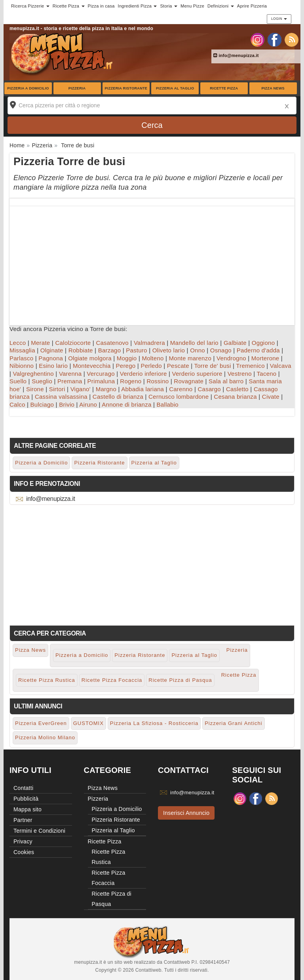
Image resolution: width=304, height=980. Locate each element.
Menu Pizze (192, 6)
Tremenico (250, 366)
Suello (18, 381)
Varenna (70, 374)
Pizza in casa (101, 6)
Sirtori (57, 389)
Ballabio (167, 404)
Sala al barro (226, 381)
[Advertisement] (152, 262)
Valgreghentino (33, 374)
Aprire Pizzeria (252, 6)
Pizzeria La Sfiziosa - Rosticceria (154, 723)
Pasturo (136, 350)
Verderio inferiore (143, 374)
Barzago (110, 350)
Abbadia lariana (142, 389)
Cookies (24, 852)
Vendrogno (231, 358)
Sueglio (42, 381)
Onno (198, 350)
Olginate (52, 350)
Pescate (178, 366)
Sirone (35, 389)
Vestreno (240, 374)
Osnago (221, 350)
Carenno (181, 389)
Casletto (237, 389)
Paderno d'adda (258, 350)
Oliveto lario (169, 350)
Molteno (153, 358)
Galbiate (235, 343)
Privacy (23, 841)
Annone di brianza (126, 404)
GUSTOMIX (88, 723)
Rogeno (131, 381)
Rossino (158, 381)
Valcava (281, 366)
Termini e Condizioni (39, 831)
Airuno (88, 404)
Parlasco (21, 358)
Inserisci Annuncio (186, 813)
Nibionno (22, 366)
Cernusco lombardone (179, 397)
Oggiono (263, 343)
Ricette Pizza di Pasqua (180, 680)
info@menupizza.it (236, 55)
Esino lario (53, 366)
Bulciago (42, 404)
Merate (40, 343)
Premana (70, 381)
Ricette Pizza (224, 88)
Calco (17, 404)
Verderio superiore (197, 374)
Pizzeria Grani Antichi (234, 723)
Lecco (18, 343)
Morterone (265, 358)
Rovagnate (189, 381)
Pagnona (51, 358)
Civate (271, 397)
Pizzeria (77, 88)
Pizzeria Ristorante (126, 88)
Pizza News (273, 88)
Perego (126, 366)
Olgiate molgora (90, 358)
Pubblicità (26, 799)
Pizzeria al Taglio (175, 88)
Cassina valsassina (61, 397)
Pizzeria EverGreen (41, 723)
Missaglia (22, 350)
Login (279, 19)
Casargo (209, 389)
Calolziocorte (73, 343)
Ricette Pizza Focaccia (112, 680)
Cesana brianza (235, 397)
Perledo (151, 366)
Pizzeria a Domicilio (28, 88)
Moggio (127, 358)
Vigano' (81, 389)
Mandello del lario (194, 343)
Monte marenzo (190, 358)
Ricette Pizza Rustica (47, 680)
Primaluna (101, 381)
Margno (106, 389)
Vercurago (101, 374)
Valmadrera (149, 343)
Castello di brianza (118, 397)
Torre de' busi (213, 366)
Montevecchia (92, 366)
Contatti (23, 788)
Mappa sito (28, 809)
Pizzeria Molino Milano (45, 737)
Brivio (67, 404)
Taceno (267, 374)
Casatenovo (112, 343)
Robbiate (81, 350)
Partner (23, 820)
